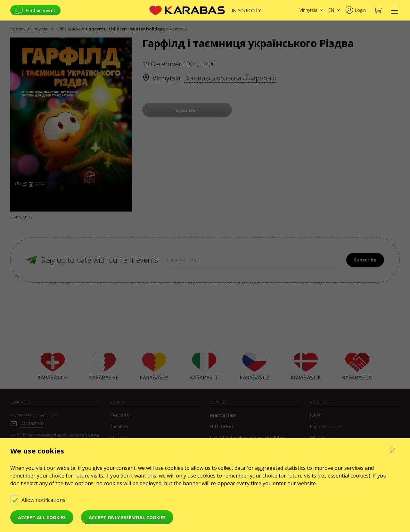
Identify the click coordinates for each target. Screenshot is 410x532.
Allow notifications (38, 500)
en (331, 10)
